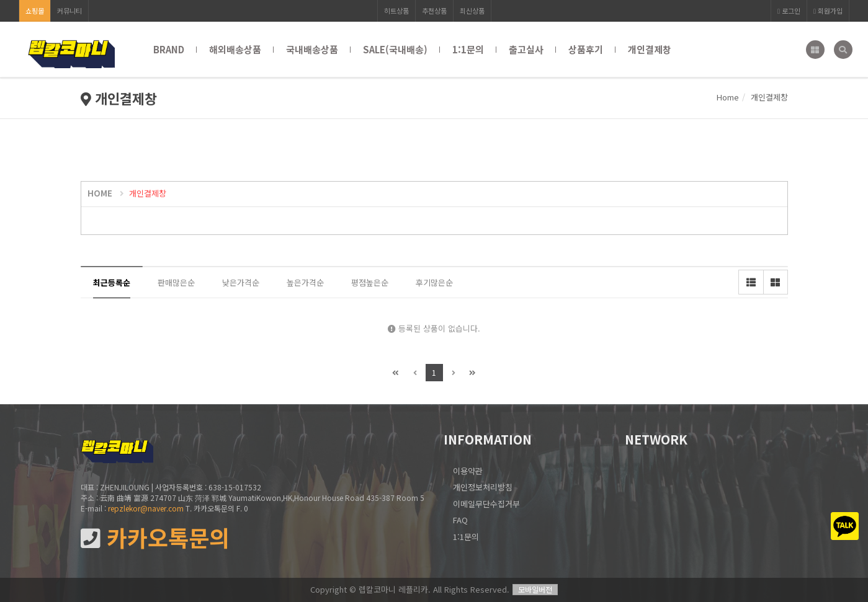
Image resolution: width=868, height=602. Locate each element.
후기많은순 (434, 282)
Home (728, 97)
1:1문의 (468, 49)
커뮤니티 (69, 11)
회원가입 (828, 11)
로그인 (789, 11)
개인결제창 (650, 49)
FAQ (460, 520)
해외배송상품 (235, 49)
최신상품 (472, 11)
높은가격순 (305, 282)
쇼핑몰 (35, 11)
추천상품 (434, 11)
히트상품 (396, 11)
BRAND (169, 49)
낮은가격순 (241, 282)
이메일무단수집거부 (486, 504)
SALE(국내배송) (395, 49)
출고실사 (526, 49)
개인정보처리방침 (483, 487)
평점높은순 (370, 282)
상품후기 (586, 49)
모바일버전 (535, 589)
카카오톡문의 (155, 538)
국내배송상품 (312, 49)
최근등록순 (112, 282)
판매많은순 (176, 282)
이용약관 (468, 471)
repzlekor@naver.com (146, 508)
